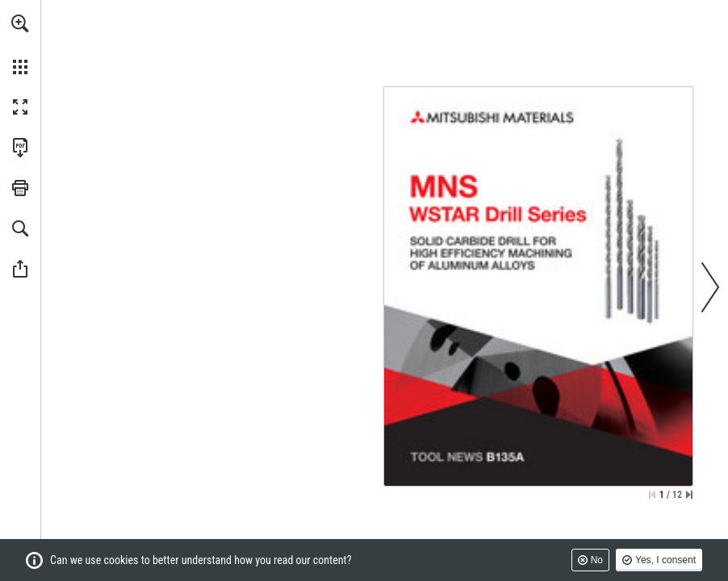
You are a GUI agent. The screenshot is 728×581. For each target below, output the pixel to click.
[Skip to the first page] (652, 495)
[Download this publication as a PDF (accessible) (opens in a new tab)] (20, 148)
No (597, 560)
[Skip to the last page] (689, 495)
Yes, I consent (665, 560)
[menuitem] (20, 44)
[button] (20, 23)
